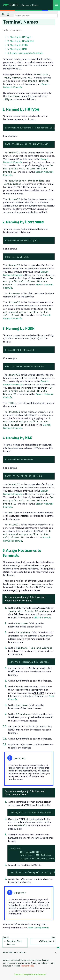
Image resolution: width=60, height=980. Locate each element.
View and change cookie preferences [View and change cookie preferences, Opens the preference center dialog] (30, 974)
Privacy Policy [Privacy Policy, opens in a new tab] (27, 966)
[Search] (36, 16)
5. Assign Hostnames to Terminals (25, 53)
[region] (30, 964)
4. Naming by (17, 49)
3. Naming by (18, 45)
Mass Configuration (38, 928)
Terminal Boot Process (14, 943)
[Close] (56, 953)
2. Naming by (21, 41)
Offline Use (45, 941)
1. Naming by (19, 37)
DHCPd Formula (42, 618)
